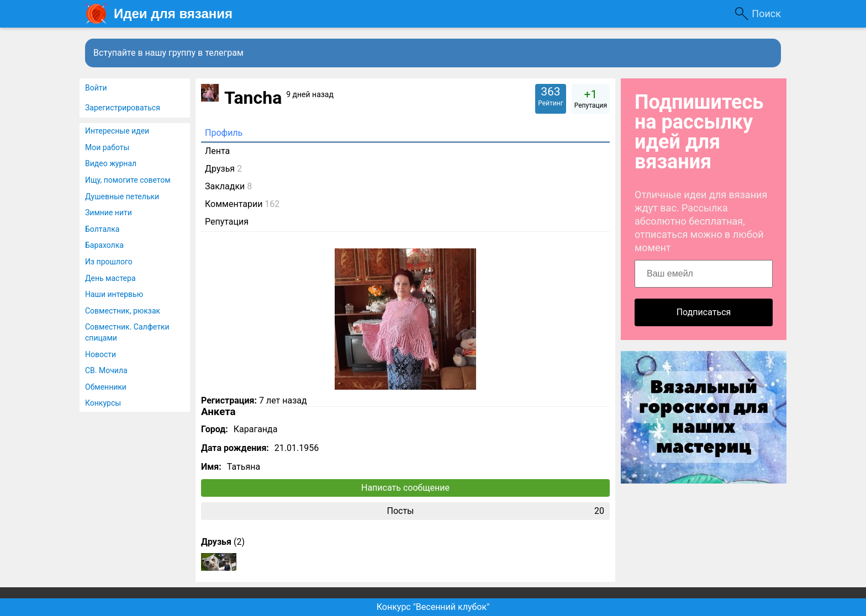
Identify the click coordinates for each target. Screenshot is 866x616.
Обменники (106, 387)
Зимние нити (109, 213)
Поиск (766, 14)
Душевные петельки (122, 197)
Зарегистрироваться (123, 108)
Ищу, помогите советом (128, 180)
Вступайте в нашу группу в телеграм (168, 53)
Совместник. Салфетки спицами (127, 332)
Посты (495, 511)
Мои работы (107, 147)
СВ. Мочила (106, 370)
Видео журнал (111, 163)
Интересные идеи (117, 131)
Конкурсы (103, 403)
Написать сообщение (405, 488)
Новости (101, 354)
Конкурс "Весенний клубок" (433, 607)
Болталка (102, 229)
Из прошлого (109, 262)
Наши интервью (114, 294)
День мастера (110, 278)
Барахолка (104, 245)
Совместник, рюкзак (123, 311)
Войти (96, 88)
